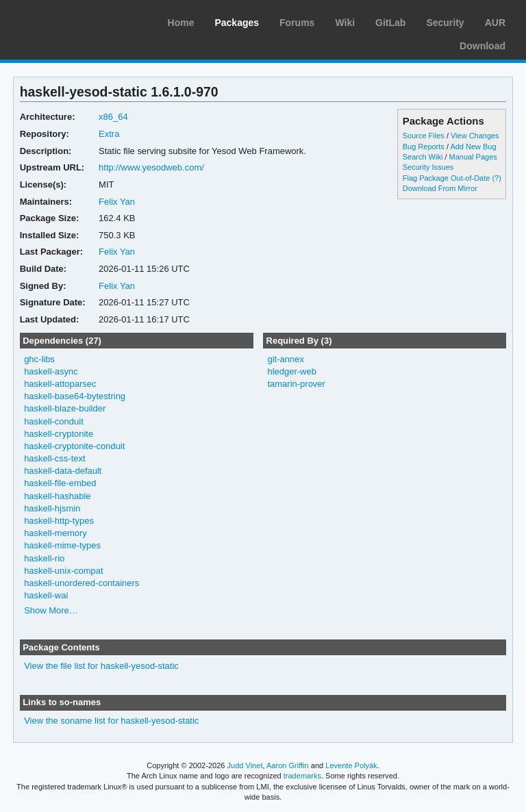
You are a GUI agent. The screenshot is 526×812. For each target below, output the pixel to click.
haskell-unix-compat (63, 571)
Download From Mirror (440, 188)
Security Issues (428, 167)
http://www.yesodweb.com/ (151, 167)
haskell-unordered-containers (82, 583)
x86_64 (113, 117)
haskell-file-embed (60, 483)
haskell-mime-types (62, 545)
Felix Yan (117, 202)
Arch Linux (75, 21)
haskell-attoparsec (60, 384)
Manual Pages (473, 157)
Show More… (51, 610)
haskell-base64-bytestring (75, 396)
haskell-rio (44, 558)
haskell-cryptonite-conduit (74, 446)
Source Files (424, 136)
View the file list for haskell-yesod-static (101, 666)
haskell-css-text (54, 458)
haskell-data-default (63, 471)
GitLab (390, 23)
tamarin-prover (296, 384)
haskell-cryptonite (59, 434)
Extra (109, 134)
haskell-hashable (57, 496)
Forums (297, 23)
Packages (237, 23)
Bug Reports (424, 147)
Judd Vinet (245, 765)
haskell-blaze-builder (65, 408)
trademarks (302, 776)
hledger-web (291, 371)
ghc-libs (39, 359)
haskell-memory (55, 533)
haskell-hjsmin (52, 508)
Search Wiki (423, 157)
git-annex (285, 359)
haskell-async (51, 371)
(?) (496, 178)
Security (445, 23)
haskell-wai (46, 595)
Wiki (345, 23)
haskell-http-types (59, 521)
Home (181, 23)
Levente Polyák (351, 765)
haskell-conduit (54, 421)
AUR (495, 23)
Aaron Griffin (288, 765)
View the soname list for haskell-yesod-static (111, 721)
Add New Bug (473, 147)
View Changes (475, 136)
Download (483, 46)
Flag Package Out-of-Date (447, 178)
